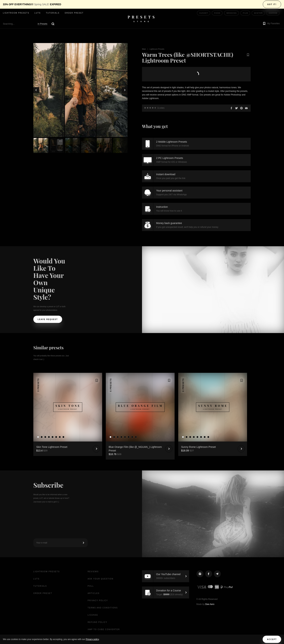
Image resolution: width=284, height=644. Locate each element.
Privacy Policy (98, 601)
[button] (271, 24)
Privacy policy (92, 639)
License (93, 615)
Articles (94, 593)
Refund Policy (97, 622)
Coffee (273, 13)
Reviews (93, 572)
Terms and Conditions (103, 608)
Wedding (232, 13)
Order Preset (74, 13)
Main (144, 49)
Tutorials (53, 13)
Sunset (204, 13)
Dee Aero (210, 604)
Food (217, 13)
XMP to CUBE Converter (104, 629)
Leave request (48, 319)
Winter (258, 13)
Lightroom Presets (157, 49)
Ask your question (101, 579)
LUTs (38, 13)
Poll (91, 586)
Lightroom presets (16, 13)
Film (245, 13)
